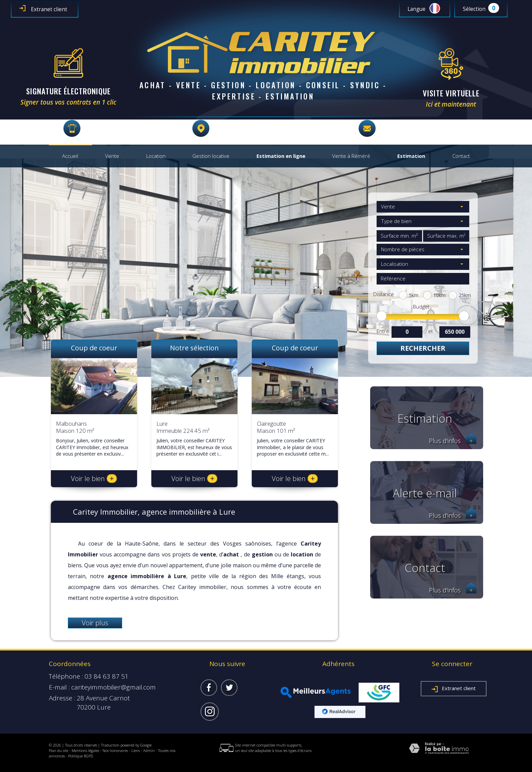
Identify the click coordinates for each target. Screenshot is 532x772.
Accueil (70, 156)
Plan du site (59, 750)
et (431, 331)
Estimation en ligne (281, 156)
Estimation (411, 156)
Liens (136, 750)
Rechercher (423, 348)
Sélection (474, 9)
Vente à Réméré (351, 156)
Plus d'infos (453, 441)
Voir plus (95, 623)
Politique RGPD (81, 756)
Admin (149, 750)
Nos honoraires (115, 750)
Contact (461, 156)
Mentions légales (85, 750)
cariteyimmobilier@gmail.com (424, 128)
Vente (112, 156)
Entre (383, 331)
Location (156, 156)
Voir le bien (94, 479)
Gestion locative (211, 156)
